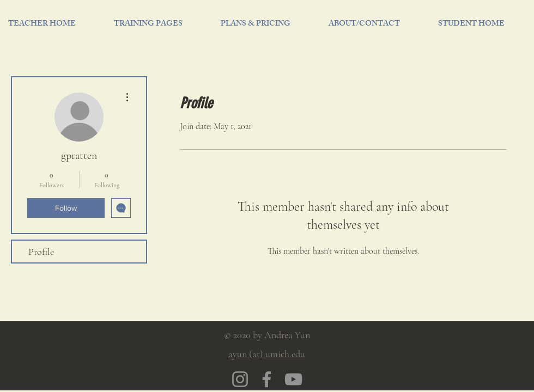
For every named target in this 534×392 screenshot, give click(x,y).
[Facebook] (267, 379)
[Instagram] (240, 379)
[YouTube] (293, 379)
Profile (41, 252)
